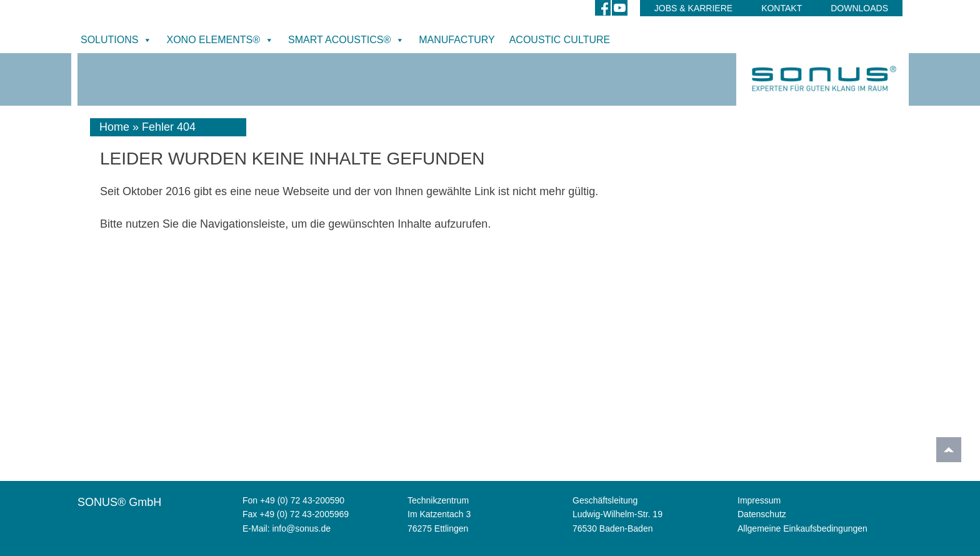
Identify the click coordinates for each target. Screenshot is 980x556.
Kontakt (782, 8)
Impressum (759, 500)
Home (114, 127)
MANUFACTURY (457, 40)
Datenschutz (762, 514)
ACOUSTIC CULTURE (560, 40)
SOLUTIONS (116, 40)
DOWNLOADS (859, 8)
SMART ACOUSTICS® (346, 40)
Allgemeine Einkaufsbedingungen (802, 528)
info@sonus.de (301, 528)
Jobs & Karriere (693, 8)
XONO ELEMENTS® (220, 40)
